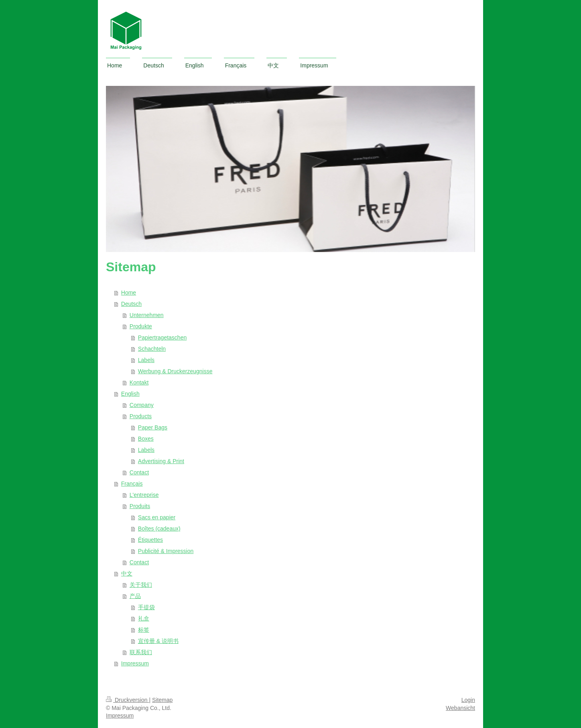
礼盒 (144, 618)
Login (468, 700)
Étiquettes (150, 540)
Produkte (141, 326)
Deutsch (131, 304)
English (130, 394)
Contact (139, 472)
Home (129, 293)
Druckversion (127, 700)
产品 (135, 596)
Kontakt (139, 382)
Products (141, 416)
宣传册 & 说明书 (158, 641)
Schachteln (152, 349)
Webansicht (460, 708)
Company (142, 405)
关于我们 (141, 585)
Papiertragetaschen (162, 338)
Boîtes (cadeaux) (159, 529)
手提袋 (146, 607)
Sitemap (162, 700)
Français (132, 484)
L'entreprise (144, 495)
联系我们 (141, 652)
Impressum (135, 663)
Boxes (146, 439)
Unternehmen (147, 315)
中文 (127, 573)
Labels (146, 360)
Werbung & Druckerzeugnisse (175, 371)
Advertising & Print (161, 461)
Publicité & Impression (166, 551)
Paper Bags (153, 427)
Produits (140, 506)
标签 (144, 630)
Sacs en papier (157, 517)
